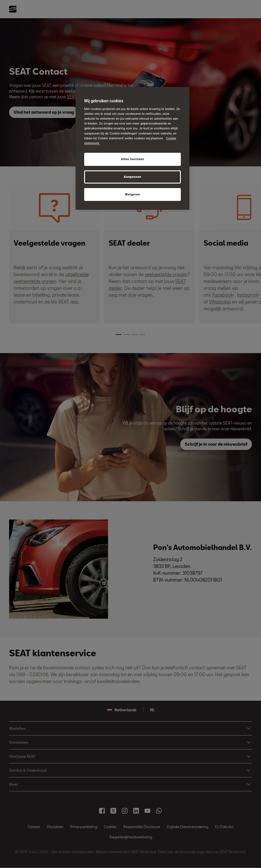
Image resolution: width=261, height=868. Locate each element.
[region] (132, 148)
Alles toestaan (132, 159)
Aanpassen (132, 177)
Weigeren (132, 194)
